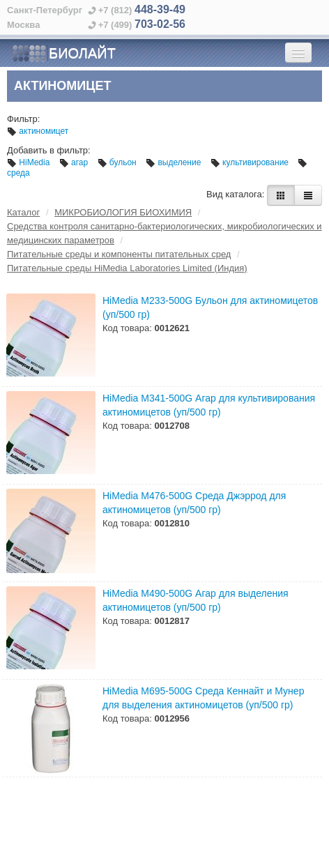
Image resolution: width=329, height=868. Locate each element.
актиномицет (38, 131)
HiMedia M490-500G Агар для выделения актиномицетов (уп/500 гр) (196, 600)
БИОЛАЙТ (64, 54)
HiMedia (30, 162)
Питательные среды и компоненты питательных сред (119, 254)
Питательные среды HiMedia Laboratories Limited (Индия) (127, 268)
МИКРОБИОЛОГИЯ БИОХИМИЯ (123, 212)
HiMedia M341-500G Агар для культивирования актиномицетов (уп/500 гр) (209, 405)
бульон (118, 162)
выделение (175, 162)
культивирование (251, 162)
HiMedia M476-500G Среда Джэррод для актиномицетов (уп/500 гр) (194, 503)
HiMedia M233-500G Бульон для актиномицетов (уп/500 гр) (210, 307)
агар (75, 162)
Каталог (23, 212)
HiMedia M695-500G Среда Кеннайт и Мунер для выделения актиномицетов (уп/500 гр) (203, 698)
